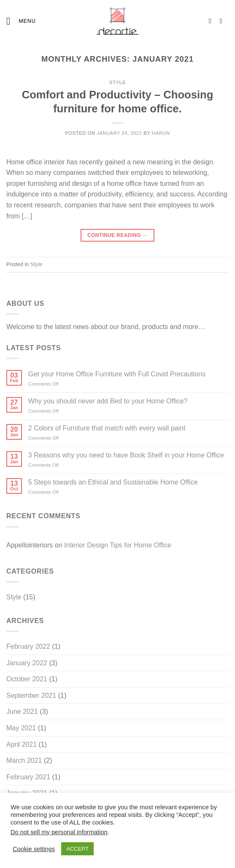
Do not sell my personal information (59, 832)
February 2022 (28, 646)
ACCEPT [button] (77, 849)
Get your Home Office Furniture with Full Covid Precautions (117, 374)
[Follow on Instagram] (212, 21)
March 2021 (24, 761)
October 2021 (27, 679)
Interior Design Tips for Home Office (118, 545)
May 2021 (21, 728)
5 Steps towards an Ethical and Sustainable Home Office (113, 482)
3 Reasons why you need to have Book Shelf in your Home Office (126, 455)
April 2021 (22, 744)
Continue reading (117, 235)
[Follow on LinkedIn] (223, 21)
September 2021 (31, 695)
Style (117, 82)
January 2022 (27, 663)
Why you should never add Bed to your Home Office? (108, 401)
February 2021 (28, 777)
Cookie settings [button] (34, 849)
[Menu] (21, 21)
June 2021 (22, 712)
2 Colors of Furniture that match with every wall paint (107, 428)
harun (161, 133)
